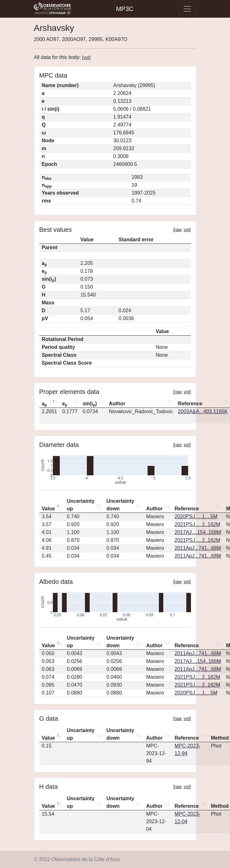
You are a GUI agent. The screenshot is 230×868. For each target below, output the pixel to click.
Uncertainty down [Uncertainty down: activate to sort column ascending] (120, 505)
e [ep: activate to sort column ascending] (65, 404)
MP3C (125, 9)
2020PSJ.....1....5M (196, 516)
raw (178, 230)
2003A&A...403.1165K (203, 411)
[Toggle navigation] (187, 9)
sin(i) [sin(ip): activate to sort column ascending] (90, 404)
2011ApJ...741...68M (198, 548)
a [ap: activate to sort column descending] (44, 404)
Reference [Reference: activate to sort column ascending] (187, 509)
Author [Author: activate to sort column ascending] (117, 404)
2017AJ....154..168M (198, 532)
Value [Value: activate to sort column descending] (48, 509)
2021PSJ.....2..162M (197, 524)
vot (86, 57)
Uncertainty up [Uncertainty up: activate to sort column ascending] (81, 505)
